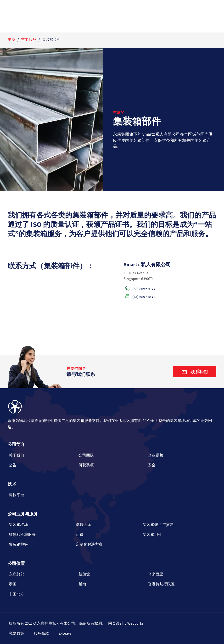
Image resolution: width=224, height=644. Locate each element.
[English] (15, 5)
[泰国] (42, 586)
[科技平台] (42, 497)
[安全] (182, 467)
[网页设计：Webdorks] (126, 623)
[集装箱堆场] (41, 526)
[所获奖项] (112, 467)
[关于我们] (42, 457)
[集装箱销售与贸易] (175, 526)
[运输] (108, 536)
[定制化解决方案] (108, 546)
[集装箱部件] (175, 536)
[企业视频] (182, 457)
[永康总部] (42, 576)
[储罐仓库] (108, 526)
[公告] (42, 467)
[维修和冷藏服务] (41, 536)
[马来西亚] (182, 576)
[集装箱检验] (41, 546)
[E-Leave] (69, 633)
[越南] (112, 586)
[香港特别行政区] (182, 586)
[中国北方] (42, 596)
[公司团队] (112, 457)
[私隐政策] (20, 633)
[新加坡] (112, 576)
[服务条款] (45, 633)
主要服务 (29, 39)
